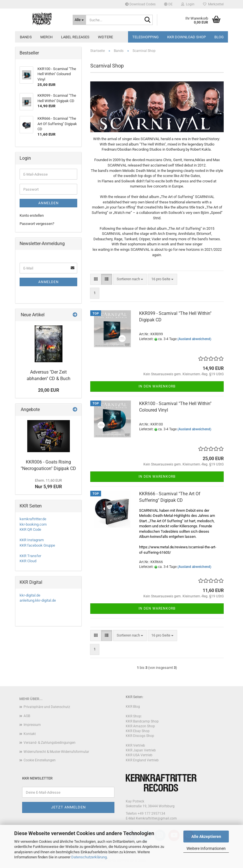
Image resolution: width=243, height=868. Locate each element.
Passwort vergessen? (37, 224)
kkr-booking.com (33, 524)
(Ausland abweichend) (194, 339)
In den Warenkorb (157, 386)
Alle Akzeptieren (206, 837)
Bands (26, 37)
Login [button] (188, 4)
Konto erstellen (32, 215)
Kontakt (30, 734)
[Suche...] (79, 20)
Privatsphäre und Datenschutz (47, 707)
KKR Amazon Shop (140, 726)
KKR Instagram (32, 540)
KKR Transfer (30, 556)
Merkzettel (213, 4)
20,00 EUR (49, 390)
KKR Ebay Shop (138, 731)
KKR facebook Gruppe (37, 545)
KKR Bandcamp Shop (142, 721)
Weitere (105, 37)
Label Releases (75, 37)
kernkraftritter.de (33, 519)
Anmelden (49, 203)
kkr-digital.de (30, 595)
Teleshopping (145, 37)
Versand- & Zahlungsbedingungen (50, 743)
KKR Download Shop (187, 37)
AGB (27, 716)
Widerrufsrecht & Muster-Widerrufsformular (56, 752)
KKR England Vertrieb (142, 760)
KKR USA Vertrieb (139, 755)
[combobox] (130, 279)
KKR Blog (133, 707)
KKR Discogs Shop (140, 736)
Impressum (32, 725)
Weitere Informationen (206, 848)
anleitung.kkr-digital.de (38, 600)
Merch (46, 37)
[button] (168, 4)
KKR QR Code (30, 529)
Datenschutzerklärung (89, 857)
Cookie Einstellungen (40, 760)
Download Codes (140, 4)
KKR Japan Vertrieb (141, 750)
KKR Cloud (28, 561)
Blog (219, 37)
